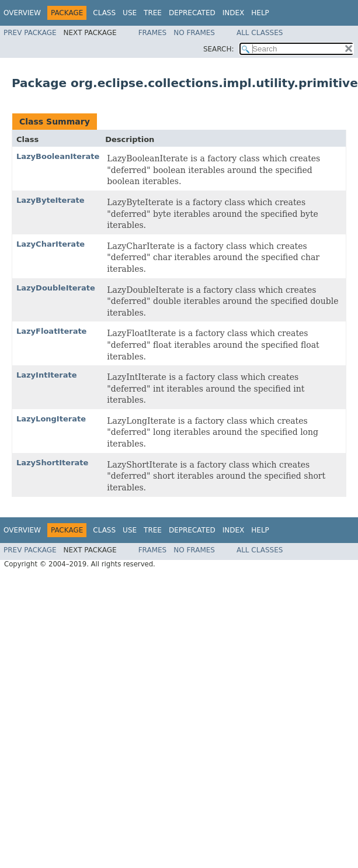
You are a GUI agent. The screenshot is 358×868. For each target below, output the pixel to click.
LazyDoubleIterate (56, 288)
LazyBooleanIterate (58, 156)
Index (234, 13)
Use (130, 13)
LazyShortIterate (52, 463)
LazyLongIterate (51, 419)
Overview (22, 13)
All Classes (260, 33)
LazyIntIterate (47, 375)
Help (260, 13)
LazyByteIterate (51, 200)
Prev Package (30, 33)
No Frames (194, 33)
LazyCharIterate (51, 244)
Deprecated (192, 13)
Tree (153, 13)
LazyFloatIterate (51, 331)
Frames (153, 33)
